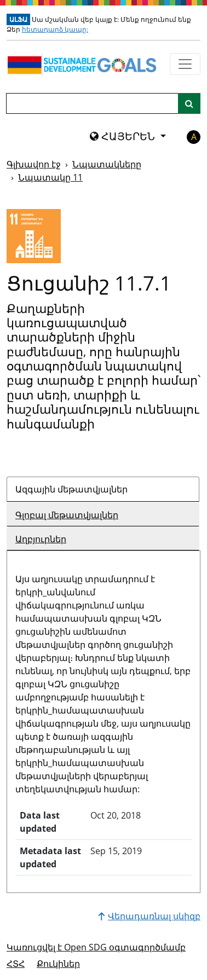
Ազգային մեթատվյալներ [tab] (71, 489)
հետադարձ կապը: (55, 29)
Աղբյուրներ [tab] (41, 539)
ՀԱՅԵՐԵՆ (124, 136)
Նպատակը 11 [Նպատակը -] (50, 177)
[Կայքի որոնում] (189, 103)
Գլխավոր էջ (34, 164)
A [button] (194, 137)
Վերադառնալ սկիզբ (149, 916)
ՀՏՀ (16, 964)
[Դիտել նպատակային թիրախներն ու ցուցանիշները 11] (34, 236)
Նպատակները (107, 164)
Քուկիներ (58, 964)
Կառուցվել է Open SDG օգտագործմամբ (96, 947)
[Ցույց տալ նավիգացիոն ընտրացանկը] (185, 64)
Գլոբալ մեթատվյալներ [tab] (67, 515)
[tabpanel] (104, 717)
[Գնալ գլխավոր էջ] (84, 65)
